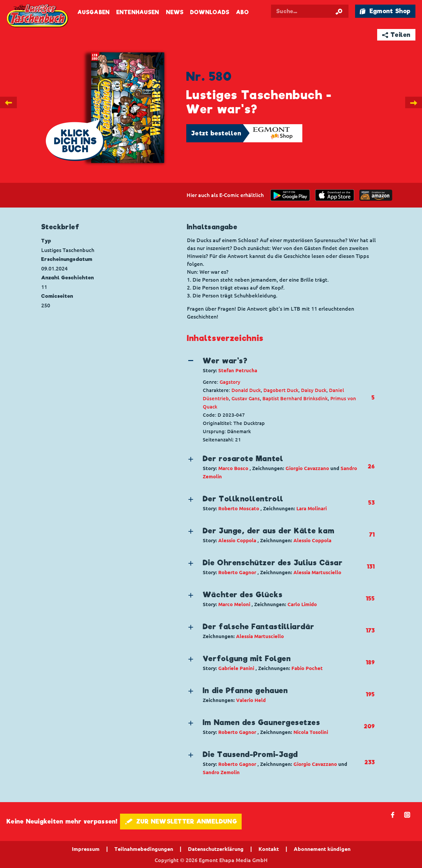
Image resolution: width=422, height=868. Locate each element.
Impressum (86, 849)
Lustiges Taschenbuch (38, 16)
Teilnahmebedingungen (144, 849)
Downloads (210, 12)
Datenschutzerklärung (216, 849)
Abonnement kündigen (322, 849)
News (175, 12)
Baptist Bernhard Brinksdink (295, 398)
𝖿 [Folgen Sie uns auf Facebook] (393, 814)
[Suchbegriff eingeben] (317, 11)
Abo (242, 12)
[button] (275, 365)
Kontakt (269, 849)
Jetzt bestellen (216, 133)
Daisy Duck (314, 390)
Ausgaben (94, 12)
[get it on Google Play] (290, 195)
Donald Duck (246, 390)
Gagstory (230, 382)
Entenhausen (138, 12)
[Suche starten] (339, 11)
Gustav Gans (246, 398)
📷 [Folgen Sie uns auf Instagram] (407, 814)
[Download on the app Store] (335, 195)
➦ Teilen (396, 35)
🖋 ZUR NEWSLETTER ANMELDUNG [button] (181, 821)
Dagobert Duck (281, 390)
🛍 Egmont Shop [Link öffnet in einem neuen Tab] (385, 11)
